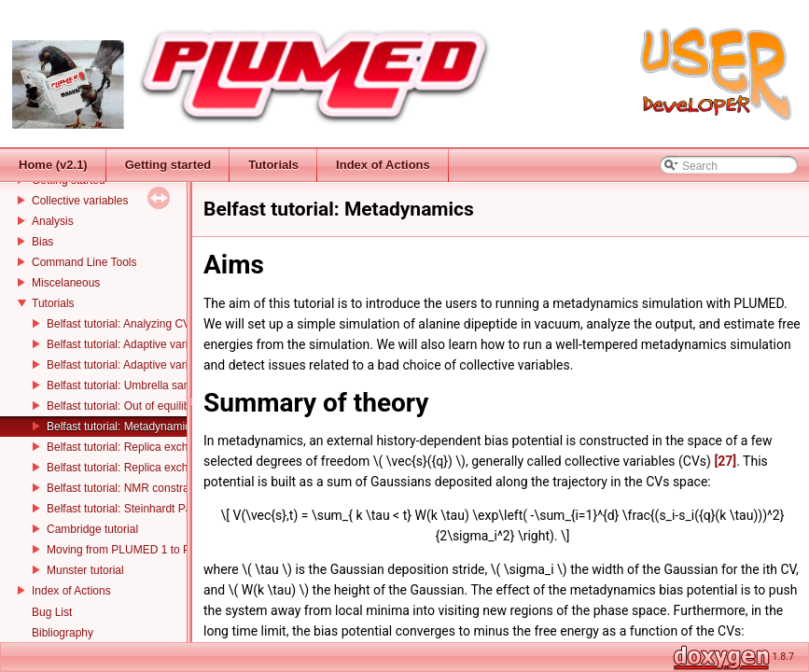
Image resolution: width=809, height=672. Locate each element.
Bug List (52, 612)
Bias (42, 242)
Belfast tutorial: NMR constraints (126, 488)
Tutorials (53, 303)
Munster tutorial (85, 570)
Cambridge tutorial (92, 529)
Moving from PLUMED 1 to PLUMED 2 (143, 550)
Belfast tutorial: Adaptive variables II (135, 365)
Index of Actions (71, 591)
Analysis (53, 221)
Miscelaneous (66, 283)
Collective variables (80, 201)
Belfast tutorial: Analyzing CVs (121, 324)
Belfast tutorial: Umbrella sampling (132, 385)
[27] (725, 461)
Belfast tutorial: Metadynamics (121, 427)
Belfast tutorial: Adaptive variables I (134, 344)
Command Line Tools (84, 262)
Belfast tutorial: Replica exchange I (133, 447)
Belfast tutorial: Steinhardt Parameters (141, 509)
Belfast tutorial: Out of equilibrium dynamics (154, 406)
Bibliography (63, 633)
